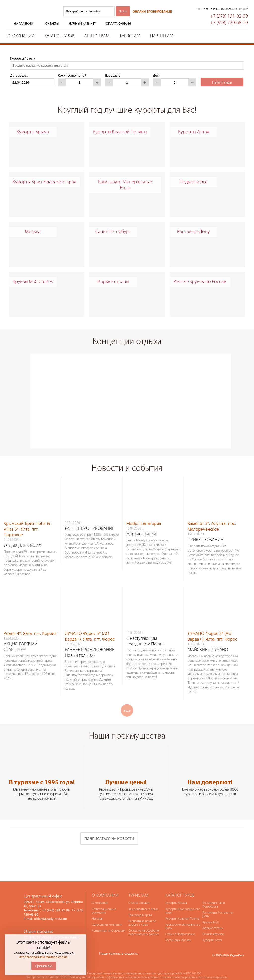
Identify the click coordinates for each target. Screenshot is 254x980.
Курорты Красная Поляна (183, 909)
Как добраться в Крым (143, 899)
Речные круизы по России (200, 282)
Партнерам (162, 36)
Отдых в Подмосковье (180, 924)
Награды (97, 909)
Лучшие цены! (126, 773)
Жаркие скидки (141, 524)
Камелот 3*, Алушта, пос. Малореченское (212, 516)
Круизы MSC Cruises (33, 282)
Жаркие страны (113, 282)
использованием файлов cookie (43, 957)
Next (240, 385)
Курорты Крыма (33, 132)
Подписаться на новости (109, 828)
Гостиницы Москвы (178, 930)
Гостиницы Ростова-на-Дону (218, 905)
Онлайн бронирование (152, 12)
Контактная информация (109, 921)
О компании (21, 36)
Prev (22, 385)
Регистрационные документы (104, 901)
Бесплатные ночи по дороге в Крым (142, 913)
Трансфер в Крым (140, 905)
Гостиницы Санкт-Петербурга (214, 895)
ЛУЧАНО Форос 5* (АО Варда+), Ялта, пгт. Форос (90, 626)
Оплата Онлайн (139, 893)
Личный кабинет (82, 23)
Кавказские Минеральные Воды (125, 185)
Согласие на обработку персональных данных (144, 923)
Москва (33, 232)
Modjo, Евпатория (144, 513)
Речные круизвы (213, 924)
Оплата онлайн (119, 23)
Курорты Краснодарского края (44, 182)
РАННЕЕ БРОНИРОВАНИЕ (90, 519)
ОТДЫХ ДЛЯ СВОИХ (22, 536)
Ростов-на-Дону (193, 232)
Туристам (130, 36)
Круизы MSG (211, 912)
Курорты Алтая (194, 132)
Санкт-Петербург (113, 232)
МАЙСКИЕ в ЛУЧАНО (208, 640)
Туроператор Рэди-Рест (31, 16)
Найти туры (222, 82)
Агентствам (97, 36)
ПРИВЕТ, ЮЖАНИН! (206, 530)
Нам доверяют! (210, 773)
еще (127, 700)
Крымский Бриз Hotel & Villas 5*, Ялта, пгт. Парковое (27, 519)
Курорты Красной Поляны (120, 132)
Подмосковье (194, 182)
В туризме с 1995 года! (42, 773)
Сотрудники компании (107, 915)
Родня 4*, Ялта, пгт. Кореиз (30, 623)
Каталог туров (59, 36)
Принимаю (44, 966)
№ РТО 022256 (192, 963)
